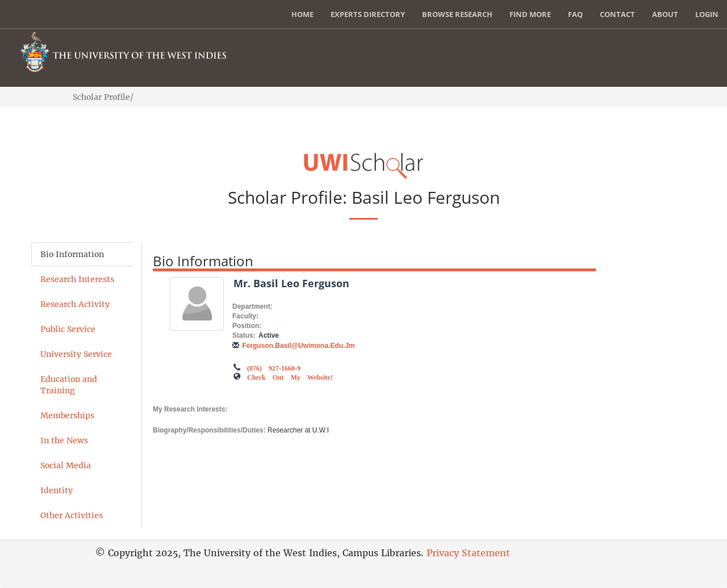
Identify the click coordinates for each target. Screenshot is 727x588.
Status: (244, 335)
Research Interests (77, 279)
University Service (76, 354)
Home (302, 14)
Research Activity (75, 304)
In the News (64, 440)
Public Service (68, 329)
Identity (57, 490)
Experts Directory (368, 14)
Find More (530, 14)
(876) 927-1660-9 (274, 367)
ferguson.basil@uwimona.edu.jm (298, 346)
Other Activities (72, 515)
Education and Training (69, 385)
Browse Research (457, 14)
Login (707, 14)
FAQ (575, 14)
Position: (247, 326)
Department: (252, 306)
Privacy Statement (468, 553)
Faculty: (245, 316)
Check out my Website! (290, 376)
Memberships (67, 415)
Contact (617, 14)
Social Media (66, 465)
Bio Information (72, 254)
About (665, 14)
